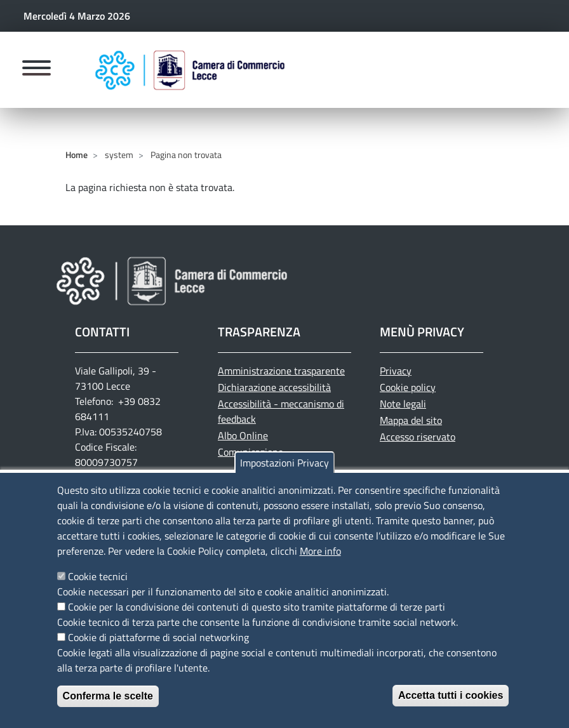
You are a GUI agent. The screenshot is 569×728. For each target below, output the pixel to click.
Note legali (403, 404)
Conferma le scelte (108, 712)
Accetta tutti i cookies (451, 712)
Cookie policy (408, 387)
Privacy (396, 371)
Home (77, 155)
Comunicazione (251, 452)
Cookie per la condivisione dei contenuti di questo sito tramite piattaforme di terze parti (257, 623)
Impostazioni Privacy (284, 479)
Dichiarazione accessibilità (274, 387)
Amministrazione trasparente (281, 371)
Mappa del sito (411, 420)
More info (320, 567)
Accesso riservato (418, 437)
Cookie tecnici (98, 593)
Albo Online (243, 435)
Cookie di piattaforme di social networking (158, 654)
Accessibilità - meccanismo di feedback (281, 411)
